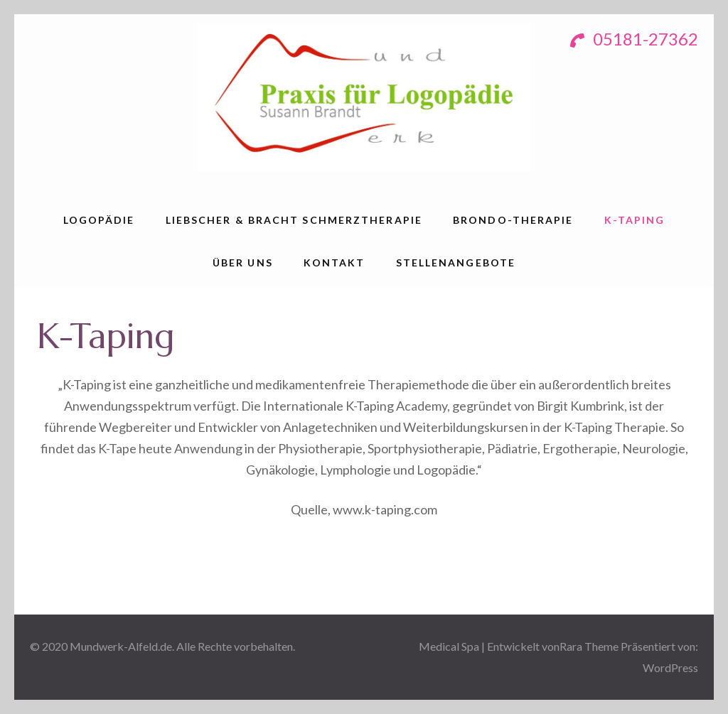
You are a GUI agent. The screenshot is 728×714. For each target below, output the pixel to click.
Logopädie (99, 220)
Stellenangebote (456, 263)
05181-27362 (634, 39)
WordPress (670, 667)
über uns (243, 263)
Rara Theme (589, 646)
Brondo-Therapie (513, 220)
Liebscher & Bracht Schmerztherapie (294, 220)
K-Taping (635, 220)
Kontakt (334, 263)
